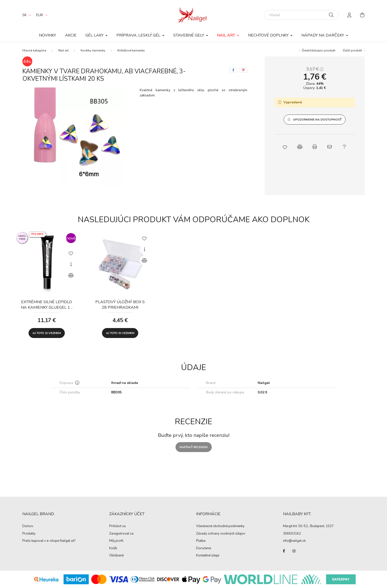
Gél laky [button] (95, 35)
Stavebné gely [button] (189, 35)
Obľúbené (116, 556)
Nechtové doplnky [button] (269, 35)
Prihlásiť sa (117, 526)
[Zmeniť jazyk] (26, 15)
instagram (294, 551)
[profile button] (350, 15)
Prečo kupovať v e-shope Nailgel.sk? (49, 541)
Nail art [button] (227, 35)
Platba (201, 541)
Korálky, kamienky (93, 50)
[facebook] (233, 70)
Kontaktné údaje (208, 556)
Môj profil (116, 541)
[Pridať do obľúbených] (71, 253)
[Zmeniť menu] (41, 15)
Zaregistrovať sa (121, 534)
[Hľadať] (301, 15)
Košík (113, 548)
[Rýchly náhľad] (71, 264)
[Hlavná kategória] (34, 50)
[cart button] (362, 15)
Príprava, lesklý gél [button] (139, 35)
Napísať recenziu (194, 447)
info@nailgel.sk (294, 541)
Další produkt (352, 50)
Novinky (48, 35)
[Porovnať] (71, 275)
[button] (315, 120)
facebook (284, 551)
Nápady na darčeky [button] (323, 35)
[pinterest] (243, 70)
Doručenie (204, 548)
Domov (28, 526)
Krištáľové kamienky (131, 50)
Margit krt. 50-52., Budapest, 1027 (308, 526)
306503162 (292, 534)
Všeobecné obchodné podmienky (220, 526)
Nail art (63, 50)
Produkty (29, 534)
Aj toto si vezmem (47, 333)
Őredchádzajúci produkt (319, 50)
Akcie (71, 35)
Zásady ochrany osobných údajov (221, 534)
